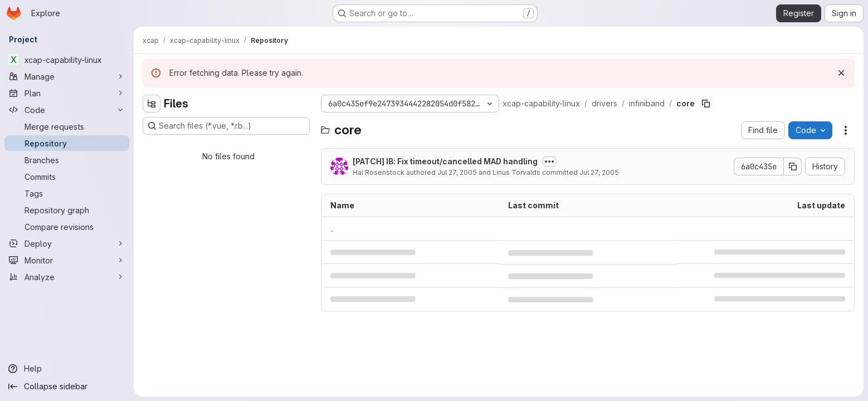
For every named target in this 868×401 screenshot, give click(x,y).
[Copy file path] (706, 104)
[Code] (67, 110)
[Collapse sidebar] (67, 387)
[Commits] (67, 177)
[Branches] (67, 160)
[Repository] (67, 143)
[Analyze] (67, 277)
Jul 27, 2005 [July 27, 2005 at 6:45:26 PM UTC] (457, 172)
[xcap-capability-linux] (67, 60)
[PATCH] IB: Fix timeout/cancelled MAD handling (445, 161)
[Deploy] (67, 243)
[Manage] (67, 76)
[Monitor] (67, 260)
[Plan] (67, 93)
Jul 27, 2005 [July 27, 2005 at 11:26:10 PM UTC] (599, 172)
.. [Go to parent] (332, 229)
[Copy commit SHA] (793, 167)
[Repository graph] (67, 210)
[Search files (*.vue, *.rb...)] (226, 126)
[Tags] (67, 193)
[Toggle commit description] (549, 162)
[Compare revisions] (67, 227)
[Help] (67, 369)
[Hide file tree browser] (152, 104)
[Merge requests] (67, 126)
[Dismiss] (841, 73)
